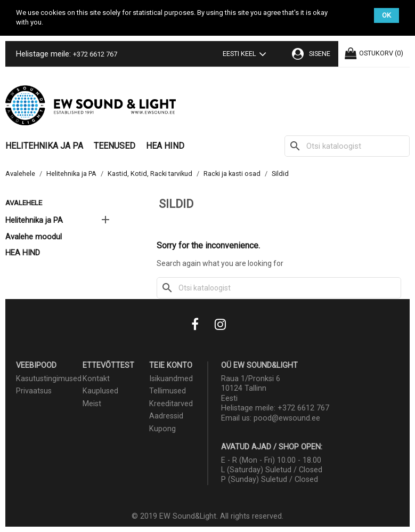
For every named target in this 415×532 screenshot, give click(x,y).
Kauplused (100, 391)
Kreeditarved (171, 404)
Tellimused (168, 391)
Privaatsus (34, 391)
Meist (92, 404)
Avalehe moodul (34, 237)
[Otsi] (347, 146)
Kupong (162, 429)
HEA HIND (165, 146)
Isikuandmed (171, 379)
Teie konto (171, 365)
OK (386, 15)
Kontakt (96, 379)
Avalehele (24, 203)
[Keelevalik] (247, 55)
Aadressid (166, 416)
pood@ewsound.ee (287, 418)
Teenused (115, 146)
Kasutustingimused (49, 379)
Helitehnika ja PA (44, 146)
